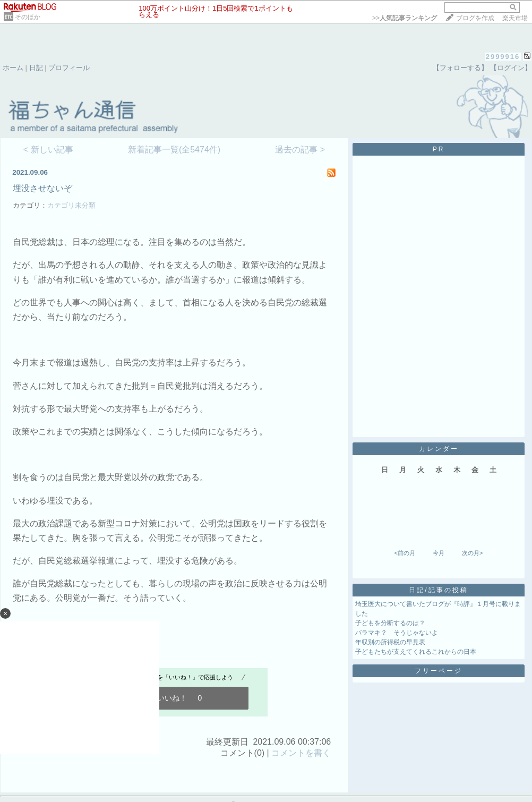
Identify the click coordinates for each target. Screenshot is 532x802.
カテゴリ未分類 (71, 205)
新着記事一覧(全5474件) (174, 150)
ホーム (13, 68)
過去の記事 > (300, 150)
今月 (439, 553)
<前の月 (404, 553)
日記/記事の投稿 (438, 590)
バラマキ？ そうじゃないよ (397, 633)
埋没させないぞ (42, 188)
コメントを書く (301, 753)
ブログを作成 (475, 18)
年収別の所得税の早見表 (390, 642)
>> (405, 18)
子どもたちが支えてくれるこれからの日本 (416, 652)
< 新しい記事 (48, 150)
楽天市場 (515, 18)
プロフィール (69, 68)
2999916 (503, 57)
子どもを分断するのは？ (390, 623)
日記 (36, 68)
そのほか (28, 17)
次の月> (472, 553)
